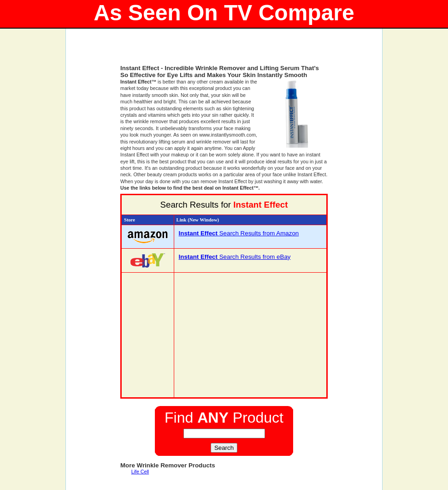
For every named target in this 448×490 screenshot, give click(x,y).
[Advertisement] (224, 51)
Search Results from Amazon (239, 233)
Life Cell (140, 472)
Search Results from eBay (235, 257)
